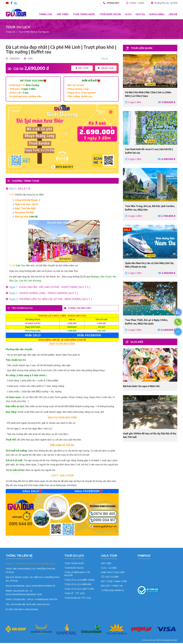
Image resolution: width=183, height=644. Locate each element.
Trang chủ (46, 14)
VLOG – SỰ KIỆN (109, 569)
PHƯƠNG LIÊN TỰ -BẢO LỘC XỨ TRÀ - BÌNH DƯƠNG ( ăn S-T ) (50, 299)
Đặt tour (82, 68)
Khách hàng (157, 14)
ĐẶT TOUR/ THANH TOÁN (114, 582)
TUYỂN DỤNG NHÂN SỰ (112, 591)
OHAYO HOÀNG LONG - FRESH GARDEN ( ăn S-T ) (43, 293)
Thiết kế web (161, 641)
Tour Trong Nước (74, 564)
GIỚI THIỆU (106, 564)
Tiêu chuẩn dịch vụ (23, 309)
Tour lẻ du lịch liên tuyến (79, 590)
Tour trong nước (84, 14)
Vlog (128, 14)
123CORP (174, 641)
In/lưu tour (106, 68)
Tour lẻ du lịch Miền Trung (79, 581)
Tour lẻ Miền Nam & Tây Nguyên (34, 32)
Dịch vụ (140, 14)
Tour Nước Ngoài (74, 569)
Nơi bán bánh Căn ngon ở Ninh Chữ (141, 386)
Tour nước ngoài (110, 14)
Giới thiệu (62, 14)
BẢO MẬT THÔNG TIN (112, 587)
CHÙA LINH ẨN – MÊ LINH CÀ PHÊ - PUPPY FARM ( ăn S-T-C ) (50, 287)
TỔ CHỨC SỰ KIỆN (110, 578)
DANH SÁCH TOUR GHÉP (113, 573)
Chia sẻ (105, 58)
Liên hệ (173, 14)
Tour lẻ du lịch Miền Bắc (78, 585)
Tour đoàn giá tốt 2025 (78, 599)
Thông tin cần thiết (81, 309)
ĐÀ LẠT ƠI (20, 189)
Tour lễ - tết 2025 (75, 594)
